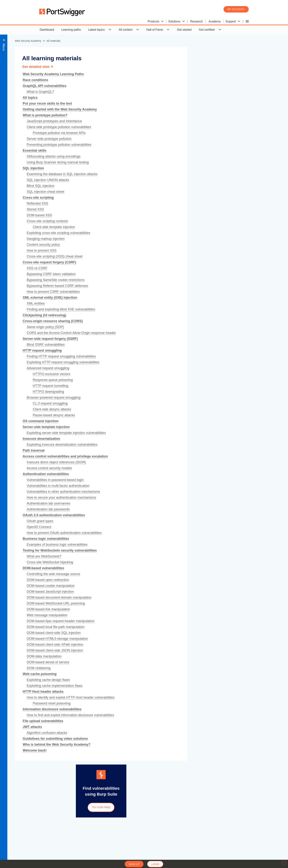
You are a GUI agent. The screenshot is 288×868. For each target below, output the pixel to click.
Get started (184, 30)
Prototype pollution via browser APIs (140, 133)
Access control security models (130, 468)
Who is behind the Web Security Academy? (137, 744)
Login (155, 864)
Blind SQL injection (121, 186)
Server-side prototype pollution (130, 139)
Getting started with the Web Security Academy (141, 109)
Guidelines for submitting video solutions (136, 739)
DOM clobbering (119, 668)
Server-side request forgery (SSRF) (131, 339)
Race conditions (116, 80)
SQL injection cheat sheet (126, 192)
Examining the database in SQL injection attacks (143, 174)
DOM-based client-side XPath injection (136, 645)
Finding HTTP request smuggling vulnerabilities (142, 356)
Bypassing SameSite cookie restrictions (136, 280)
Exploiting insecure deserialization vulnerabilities (143, 445)
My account (236, 9)
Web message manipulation (128, 615)
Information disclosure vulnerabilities (133, 709)
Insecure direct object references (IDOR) (137, 462)
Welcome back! (115, 750)
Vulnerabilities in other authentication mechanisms (144, 492)
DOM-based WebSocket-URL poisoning (137, 603)
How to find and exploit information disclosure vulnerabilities (151, 715)
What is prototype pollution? (126, 115)
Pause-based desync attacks (135, 415)
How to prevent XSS (122, 250)
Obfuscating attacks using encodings (134, 156)
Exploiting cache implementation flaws (135, 686)
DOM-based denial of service (129, 662)
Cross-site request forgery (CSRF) (130, 262)
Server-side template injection (127, 427)
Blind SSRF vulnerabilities (126, 345)
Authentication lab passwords (129, 509)
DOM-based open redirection (129, 580)
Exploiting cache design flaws (129, 680)
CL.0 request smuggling (131, 403)
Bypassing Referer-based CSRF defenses (138, 286)
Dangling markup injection (126, 239)
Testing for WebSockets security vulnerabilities (140, 550)
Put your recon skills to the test (128, 103)
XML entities (116, 303)
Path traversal (114, 450)
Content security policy (124, 245)
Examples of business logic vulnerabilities (138, 545)
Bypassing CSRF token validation (132, 274)
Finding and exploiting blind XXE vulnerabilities (142, 309)
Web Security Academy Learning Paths (134, 74)
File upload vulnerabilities (124, 721)
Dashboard (47, 30)
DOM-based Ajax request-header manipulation (141, 621)
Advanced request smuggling (129, 368)
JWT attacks (113, 727)
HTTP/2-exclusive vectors (132, 374)
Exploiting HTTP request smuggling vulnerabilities (144, 362)
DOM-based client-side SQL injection (134, 633)
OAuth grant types (121, 521)
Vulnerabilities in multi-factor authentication (139, 486)
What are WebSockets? (125, 556)
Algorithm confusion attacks (128, 733)
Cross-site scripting (119, 198)
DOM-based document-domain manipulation (140, 597)
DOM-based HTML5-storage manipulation (138, 639)
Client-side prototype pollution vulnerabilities (140, 127)
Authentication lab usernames (129, 503)
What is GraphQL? (121, 92)
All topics (111, 98)
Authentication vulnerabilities (127, 474)
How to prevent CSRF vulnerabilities (134, 292)
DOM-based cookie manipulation (131, 586)
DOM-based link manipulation (129, 609)
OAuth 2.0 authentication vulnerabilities (135, 515)
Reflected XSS (118, 203)
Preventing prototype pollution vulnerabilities (140, 145)
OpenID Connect (120, 527)
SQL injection (114, 168)
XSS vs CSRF (118, 268)
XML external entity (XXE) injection (131, 298)
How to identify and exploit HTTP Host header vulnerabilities (151, 697)
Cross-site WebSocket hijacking (131, 562)
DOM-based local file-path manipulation (136, 627)
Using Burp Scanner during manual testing (138, 162)
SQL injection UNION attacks (129, 180)
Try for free (182, 807)
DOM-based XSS (120, 215)
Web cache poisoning (120, 674)
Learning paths (71, 30)
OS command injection (121, 421)
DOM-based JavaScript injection (131, 592)
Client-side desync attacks (133, 409)
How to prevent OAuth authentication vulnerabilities (145, 533)
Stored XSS (116, 209)
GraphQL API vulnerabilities (125, 86)
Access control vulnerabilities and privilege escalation (146, 456)
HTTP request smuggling (123, 350)
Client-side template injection (135, 227)
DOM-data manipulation (125, 656)
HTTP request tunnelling (131, 386)
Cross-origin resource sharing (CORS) (133, 321)
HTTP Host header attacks (124, 692)
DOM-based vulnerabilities (124, 568)
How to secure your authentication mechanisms (142, 497)
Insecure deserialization (122, 439)
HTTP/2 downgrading (129, 392)
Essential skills (115, 151)
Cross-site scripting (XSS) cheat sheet (135, 256)
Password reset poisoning (132, 703)
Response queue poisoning (134, 380)
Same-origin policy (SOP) (126, 327)
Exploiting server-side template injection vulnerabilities (147, 433)
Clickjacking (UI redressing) (125, 315)
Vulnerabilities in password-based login (136, 480)
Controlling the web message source (134, 574)
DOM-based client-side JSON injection (136, 650)
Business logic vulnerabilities (127, 539)
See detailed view (117, 67)
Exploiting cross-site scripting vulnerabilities (139, 233)
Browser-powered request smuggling (134, 398)
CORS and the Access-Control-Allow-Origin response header (152, 333)
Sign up (134, 864)
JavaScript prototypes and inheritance (135, 121)
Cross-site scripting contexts (128, 221)
